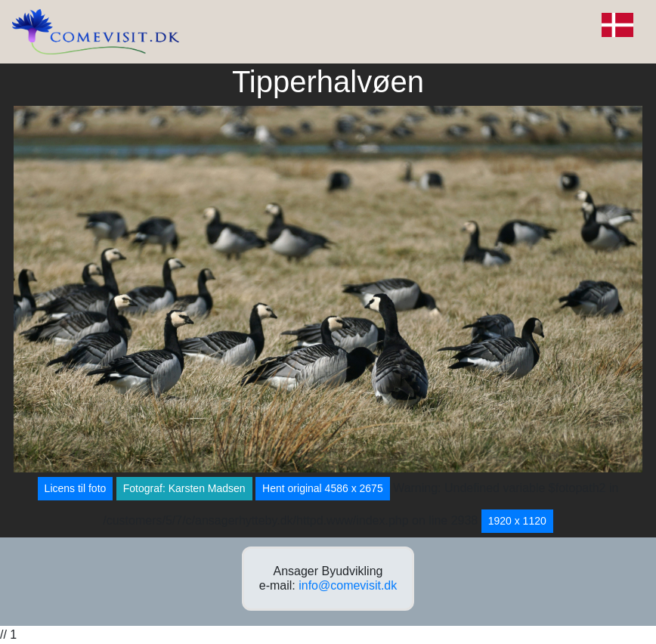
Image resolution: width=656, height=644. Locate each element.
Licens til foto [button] (76, 488)
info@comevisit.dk (348, 585)
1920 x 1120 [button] (517, 521)
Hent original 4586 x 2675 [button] (323, 488)
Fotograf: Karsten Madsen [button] (184, 488)
